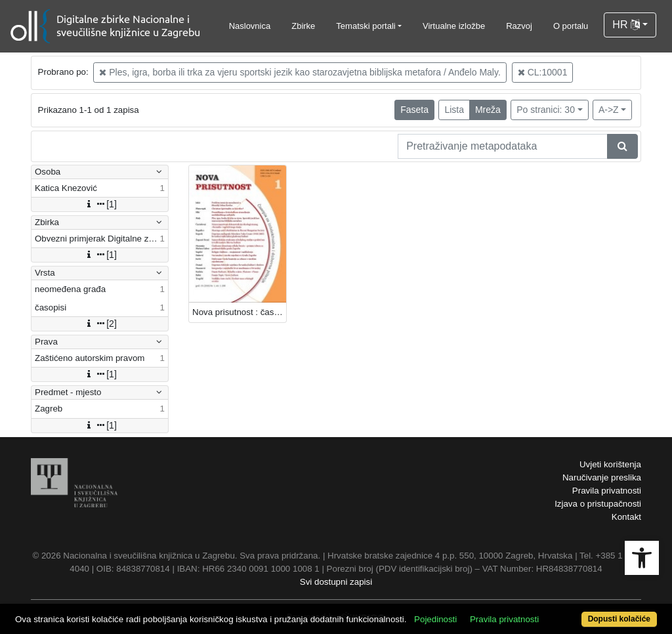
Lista (454, 110)
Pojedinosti (435, 619)
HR (626, 25)
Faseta (414, 110)
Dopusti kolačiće (619, 619)
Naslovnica (250, 26)
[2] (100, 324)
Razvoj (519, 26)
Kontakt (626, 517)
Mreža (488, 110)
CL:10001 (543, 72)
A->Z (609, 110)
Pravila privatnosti (607, 491)
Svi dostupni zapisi (336, 582)
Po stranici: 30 (546, 110)
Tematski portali (366, 26)
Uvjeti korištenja (610, 464)
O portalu (571, 26)
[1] (100, 204)
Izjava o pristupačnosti (598, 504)
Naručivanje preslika (602, 477)
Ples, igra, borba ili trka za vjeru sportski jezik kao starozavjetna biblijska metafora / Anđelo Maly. (300, 72)
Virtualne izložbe (454, 26)
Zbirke (303, 26)
